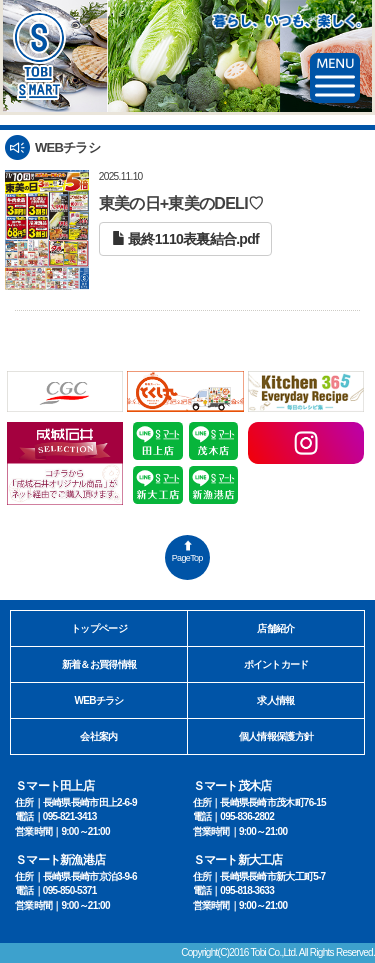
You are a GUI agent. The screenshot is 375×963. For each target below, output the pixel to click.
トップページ (99, 628)
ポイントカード (276, 664)
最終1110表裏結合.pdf (185, 239)
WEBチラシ (98, 700)
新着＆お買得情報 (99, 664)
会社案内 (98, 736)
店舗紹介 (275, 628)
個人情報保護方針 (276, 736)
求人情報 (275, 700)
